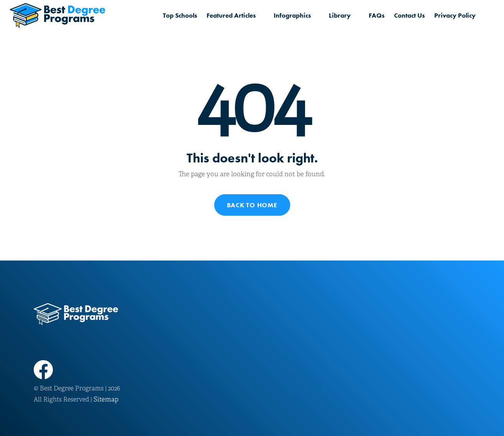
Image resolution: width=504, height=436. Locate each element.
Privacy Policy (455, 15)
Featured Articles (231, 15)
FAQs (377, 15)
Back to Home (252, 205)
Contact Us (409, 15)
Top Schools (180, 15)
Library (340, 15)
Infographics (292, 15)
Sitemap (106, 399)
